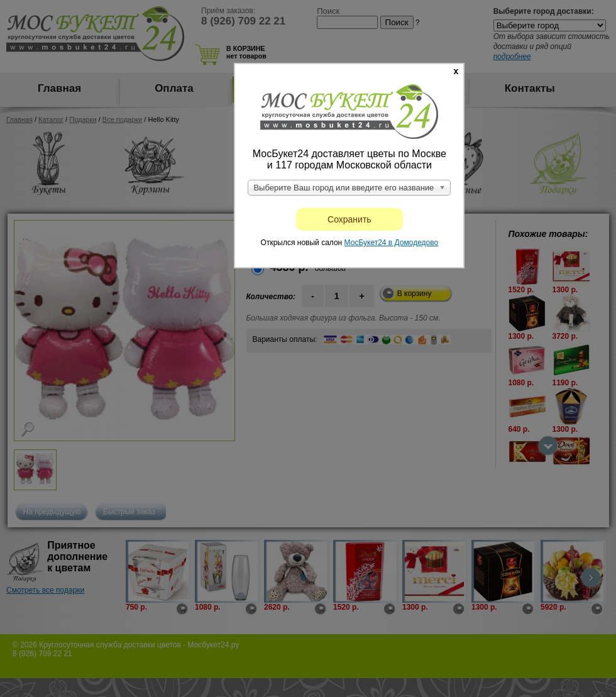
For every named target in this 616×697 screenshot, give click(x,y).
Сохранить (349, 219)
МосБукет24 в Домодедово (392, 243)
